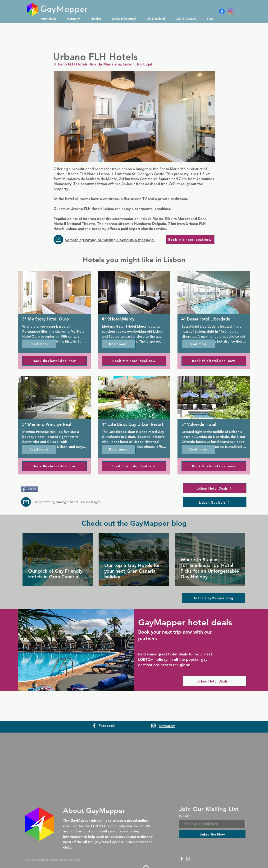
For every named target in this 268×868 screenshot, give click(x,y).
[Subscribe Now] (212, 834)
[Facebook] (222, 11)
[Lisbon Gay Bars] (215, 502)
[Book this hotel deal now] (190, 240)
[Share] (30, 489)
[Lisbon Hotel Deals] (215, 488)
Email (184, 816)
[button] (50, 19)
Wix (78, 860)
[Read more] (39, 344)
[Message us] (58, 240)
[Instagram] (231, 11)
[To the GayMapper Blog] (213, 598)
